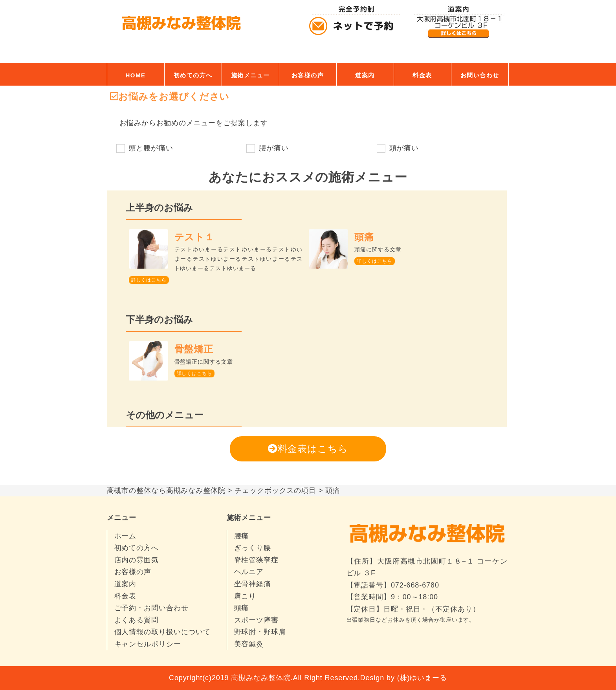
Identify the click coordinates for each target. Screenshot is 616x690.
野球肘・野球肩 (260, 632)
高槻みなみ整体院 (261, 678)
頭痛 (242, 608)
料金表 (422, 75)
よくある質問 (137, 620)
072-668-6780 (415, 585)
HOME (136, 75)
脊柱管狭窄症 (256, 560)
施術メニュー (250, 75)
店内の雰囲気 (137, 560)
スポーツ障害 (256, 620)
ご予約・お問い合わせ (151, 608)
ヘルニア (249, 572)
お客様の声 (308, 75)
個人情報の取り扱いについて (163, 632)
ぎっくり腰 (253, 548)
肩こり (245, 596)
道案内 (365, 75)
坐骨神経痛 (253, 584)
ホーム (126, 536)
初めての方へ (193, 75)
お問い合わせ (480, 75)
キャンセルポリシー (148, 644)
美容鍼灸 (249, 644)
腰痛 (242, 536)
